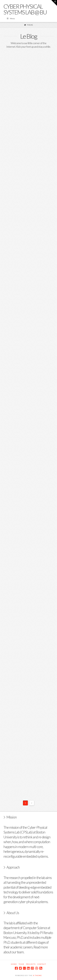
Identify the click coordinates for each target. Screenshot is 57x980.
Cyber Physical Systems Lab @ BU (25, 9)
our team (18, 952)
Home (14, 964)
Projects (31, 964)
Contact (42, 964)
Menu (11, 18)
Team (21, 964)
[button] (54, 3)
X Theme (37, 975)
